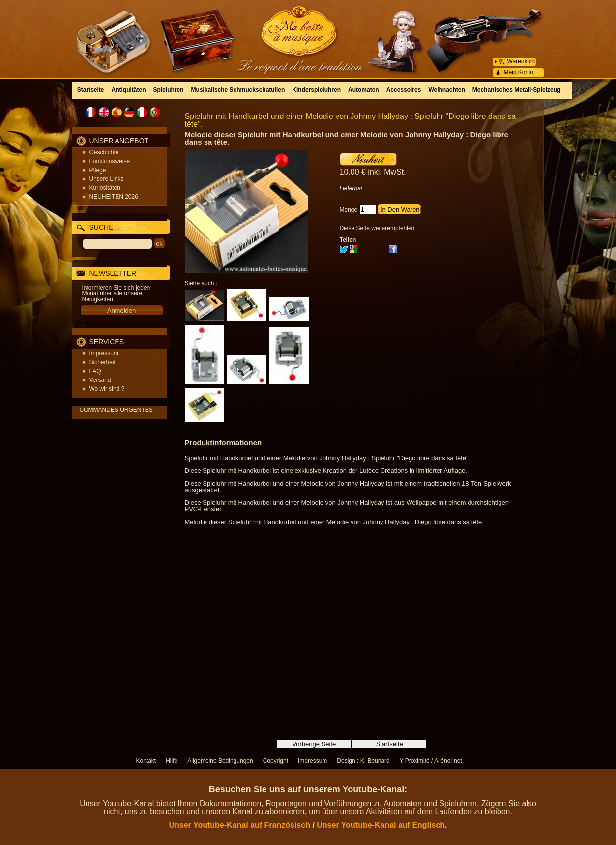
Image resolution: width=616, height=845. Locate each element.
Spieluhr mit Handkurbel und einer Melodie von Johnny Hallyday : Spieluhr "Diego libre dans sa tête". (351, 120)
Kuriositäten (105, 188)
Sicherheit (103, 362)
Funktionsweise (110, 161)
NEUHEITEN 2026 (114, 197)
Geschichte (104, 152)
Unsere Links (107, 179)
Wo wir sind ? (107, 389)
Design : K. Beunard (363, 761)
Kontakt (146, 761)
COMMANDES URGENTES (116, 410)
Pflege (98, 170)
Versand (100, 380)
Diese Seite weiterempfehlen (377, 228)
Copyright (276, 761)
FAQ (95, 371)
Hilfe (172, 761)
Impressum (104, 353)
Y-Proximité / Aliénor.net (431, 761)
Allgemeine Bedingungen (220, 761)
